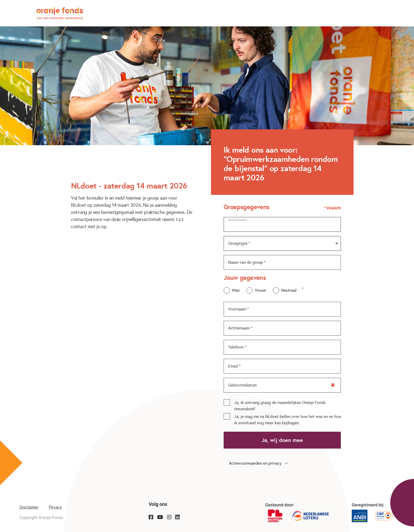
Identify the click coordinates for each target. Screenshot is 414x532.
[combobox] (282, 243)
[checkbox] (227, 402)
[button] (282, 463)
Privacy (55, 507)
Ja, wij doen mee (282, 440)
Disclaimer (29, 507)
